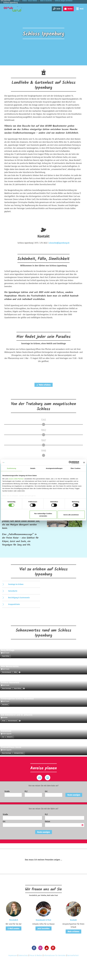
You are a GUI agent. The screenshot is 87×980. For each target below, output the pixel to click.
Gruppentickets (14, 622)
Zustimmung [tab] (11, 468)
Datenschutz (23, 973)
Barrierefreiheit (73, 973)
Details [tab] (33, 468)
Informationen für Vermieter (55, 973)
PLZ (26, 809)
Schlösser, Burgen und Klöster (15, 2)
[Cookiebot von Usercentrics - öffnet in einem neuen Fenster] (70, 463)
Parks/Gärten (5, 722)
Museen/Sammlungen (7, 706)
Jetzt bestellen (43, 946)
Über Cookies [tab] (76, 468)
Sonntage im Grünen (16, 602)
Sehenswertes (10, 755)
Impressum (13, 973)
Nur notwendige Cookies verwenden (43, 515)
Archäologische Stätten (19, 771)
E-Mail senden (14, 946)
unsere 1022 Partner (16, 479)
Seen (3, 755)
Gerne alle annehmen (71, 515)
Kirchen (4, 738)
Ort (46, 809)
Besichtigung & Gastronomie (19, 615)
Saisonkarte (13, 609)
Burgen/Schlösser (6, 674)
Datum (47, 839)
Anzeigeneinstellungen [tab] (54, 468)
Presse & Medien (36, 973)
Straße (7, 809)
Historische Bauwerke (7, 690)
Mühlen (16, 690)
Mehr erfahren (44, 385)
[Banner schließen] (84, 463)
